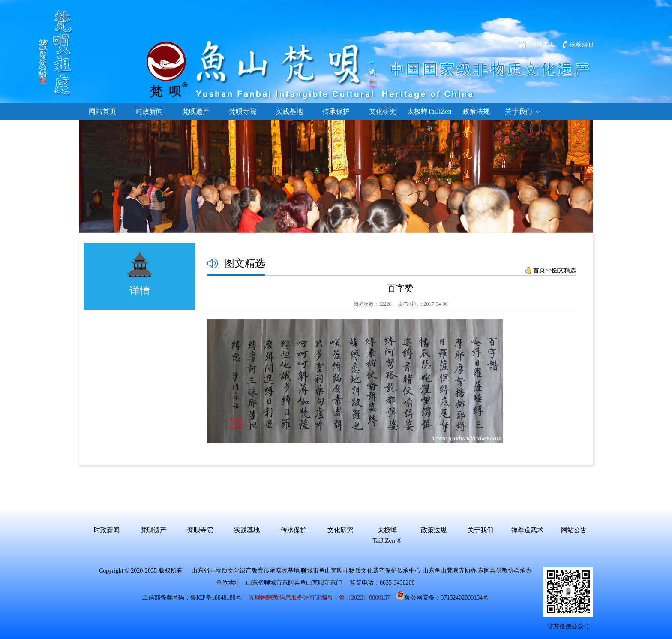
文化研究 (383, 111)
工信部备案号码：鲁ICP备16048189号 (192, 598)
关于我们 (523, 112)
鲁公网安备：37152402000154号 (442, 598)
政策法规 (476, 111)
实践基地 (289, 111)
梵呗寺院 (243, 111)
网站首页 (543, 44)
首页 (539, 270)
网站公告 (574, 530)
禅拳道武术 (527, 530)
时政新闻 (149, 111)
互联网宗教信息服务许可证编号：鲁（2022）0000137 (319, 598)
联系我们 (581, 44)
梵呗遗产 (196, 111)
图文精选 (564, 270)
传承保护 (336, 111)
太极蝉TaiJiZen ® (429, 114)
